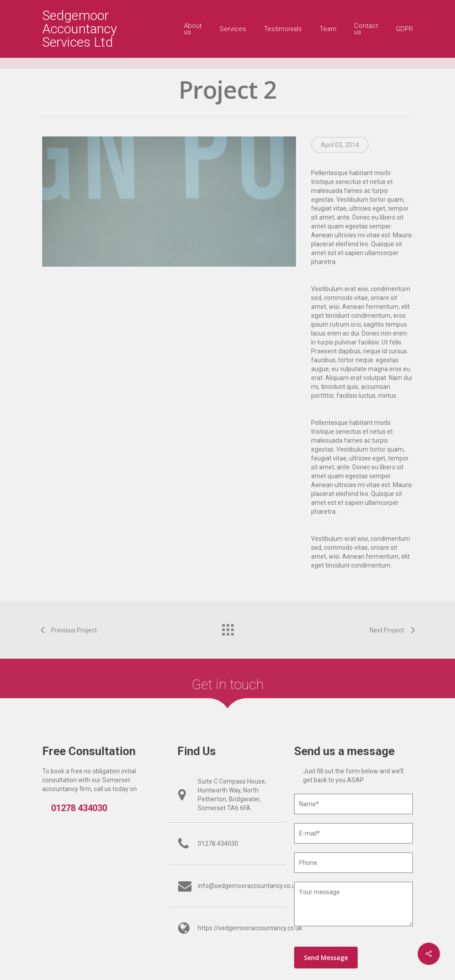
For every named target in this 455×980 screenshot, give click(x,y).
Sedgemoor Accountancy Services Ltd (80, 29)
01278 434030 (79, 808)
